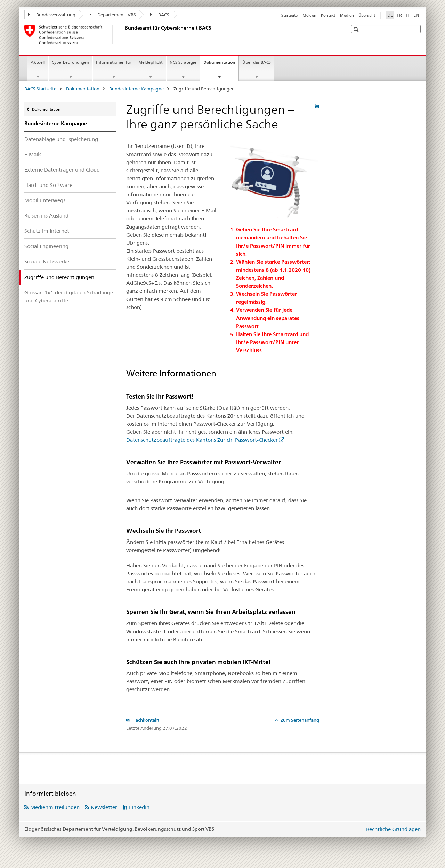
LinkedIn (139, 807)
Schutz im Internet (47, 231)
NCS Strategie (183, 62)
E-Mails (33, 154)
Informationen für (114, 62)
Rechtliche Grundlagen (393, 829)
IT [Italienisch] (408, 15)
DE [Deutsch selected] (390, 15)
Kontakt (328, 15)
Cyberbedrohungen (70, 62)
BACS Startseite (40, 89)
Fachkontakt (146, 720)
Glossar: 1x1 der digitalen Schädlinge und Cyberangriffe (69, 297)
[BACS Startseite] (123, 34)
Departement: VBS (113, 15)
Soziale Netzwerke (47, 262)
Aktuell (38, 62)
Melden (309, 15)
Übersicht (367, 15)
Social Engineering (46, 246)
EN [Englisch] (416, 15)
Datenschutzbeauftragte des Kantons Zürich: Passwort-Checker (202, 440)
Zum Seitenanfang (299, 720)
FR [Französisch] (399, 15)
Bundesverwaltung (52, 15)
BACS (160, 15)
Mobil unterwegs (45, 200)
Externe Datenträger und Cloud (62, 170)
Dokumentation (221, 64)
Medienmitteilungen (55, 807)
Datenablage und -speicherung (61, 139)
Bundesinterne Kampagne (136, 89)
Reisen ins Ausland (46, 216)
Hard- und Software (48, 185)
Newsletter (104, 807)
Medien (347, 15)
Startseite (289, 15)
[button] (357, 29)
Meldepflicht (151, 62)
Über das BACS (257, 62)
